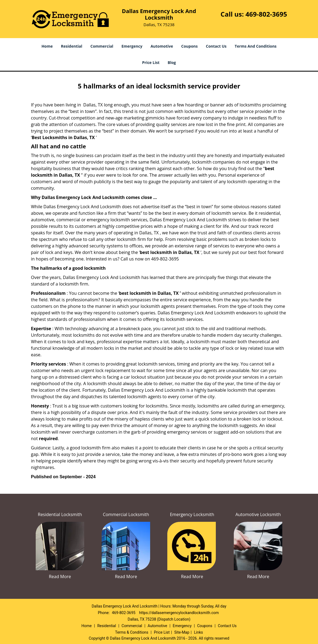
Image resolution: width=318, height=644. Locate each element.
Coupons (189, 46)
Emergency (132, 46)
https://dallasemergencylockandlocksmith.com (179, 613)
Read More (60, 576)
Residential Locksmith (60, 514)
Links (199, 632)
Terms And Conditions (256, 46)
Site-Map (182, 632)
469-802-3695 (266, 14)
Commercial (102, 46)
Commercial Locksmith (126, 514)
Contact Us (216, 46)
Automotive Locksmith (258, 514)
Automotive (162, 46)
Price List (151, 62)
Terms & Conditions (132, 632)
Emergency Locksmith (192, 514)
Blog (172, 62)
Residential (72, 46)
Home (47, 46)
